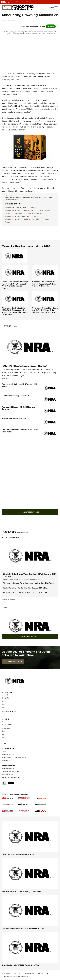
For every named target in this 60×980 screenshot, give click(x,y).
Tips (7, 379)
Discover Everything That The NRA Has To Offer (23, 928)
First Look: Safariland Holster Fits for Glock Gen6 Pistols (20, 431)
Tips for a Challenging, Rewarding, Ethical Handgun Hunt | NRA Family (29, 583)
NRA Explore (6, 760)
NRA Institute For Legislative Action (14, 757)
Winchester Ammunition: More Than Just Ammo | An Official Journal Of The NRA (45, 284)
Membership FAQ (8, 774)
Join (17, 2)
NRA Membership (8, 768)
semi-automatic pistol (32, 579)
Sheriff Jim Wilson (10, 537)
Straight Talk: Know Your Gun (14, 418)
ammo (50, 198)
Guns (3, 734)
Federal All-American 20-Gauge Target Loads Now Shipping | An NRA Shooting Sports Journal (15, 285)
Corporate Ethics (29, 974)
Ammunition (11, 21)
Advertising (6, 695)
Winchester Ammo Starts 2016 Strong (21, 216)
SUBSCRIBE (13, 661)
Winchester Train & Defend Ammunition (22, 207)
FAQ (3, 701)
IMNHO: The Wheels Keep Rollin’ (24, 366)
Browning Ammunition (11, 79)
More (15, 327)
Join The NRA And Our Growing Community (21, 891)
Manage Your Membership (11, 778)
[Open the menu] (56, 8)
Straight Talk (8, 579)
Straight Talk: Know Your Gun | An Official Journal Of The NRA (30, 575)
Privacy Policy (6, 974)
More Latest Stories (30, 512)
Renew (22, 2)
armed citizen (19, 579)
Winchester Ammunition (12, 73)
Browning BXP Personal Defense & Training (24, 213)
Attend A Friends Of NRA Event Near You (20, 965)
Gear (3, 731)
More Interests (23, 533)
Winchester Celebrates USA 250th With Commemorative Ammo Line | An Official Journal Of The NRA (15, 311)
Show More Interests (30, 637)
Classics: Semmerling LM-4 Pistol (15, 396)
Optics (4, 737)
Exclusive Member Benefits (11, 771)
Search (4, 707)
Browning (31, 73)
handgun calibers (12, 200)
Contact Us (5, 698)
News (4, 379)
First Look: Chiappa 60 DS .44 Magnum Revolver (18, 408)
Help (3, 704)
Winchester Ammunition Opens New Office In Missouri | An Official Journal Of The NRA (45, 310)
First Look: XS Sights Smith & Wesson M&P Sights (20, 385)
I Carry (5, 607)
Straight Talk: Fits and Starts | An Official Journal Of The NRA (25, 593)
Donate (29, 2)
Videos (4, 21)
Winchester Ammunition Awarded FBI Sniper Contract (28, 210)
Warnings (41, 974)
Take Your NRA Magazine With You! (18, 854)
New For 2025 (7, 725)
